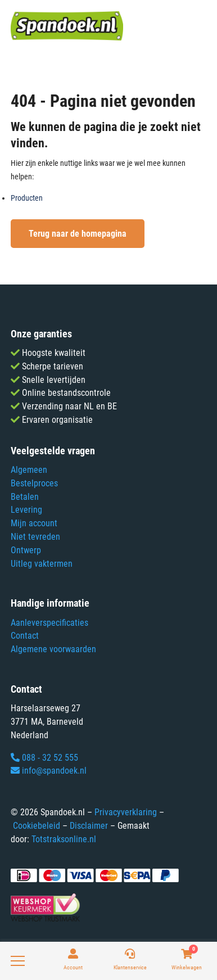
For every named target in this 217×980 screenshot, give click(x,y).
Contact (25, 636)
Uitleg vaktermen (42, 564)
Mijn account (34, 523)
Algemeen (29, 470)
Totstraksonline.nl (64, 839)
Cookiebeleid (37, 826)
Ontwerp (26, 550)
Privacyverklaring (126, 812)
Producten (27, 198)
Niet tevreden (35, 537)
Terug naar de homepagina (78, 234)
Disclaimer (89, 826)
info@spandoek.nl (49, 771)
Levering (26, 510)
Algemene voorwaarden (53, 649)
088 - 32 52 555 (44, 758)
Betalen (25, 497)
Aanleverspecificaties (49, 623)
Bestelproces (34, 483)
